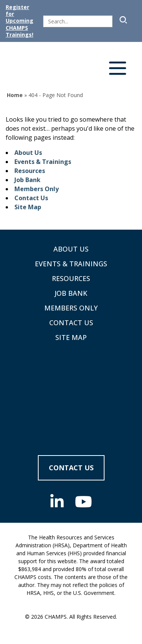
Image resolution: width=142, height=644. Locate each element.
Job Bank (27, 180)
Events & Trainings (43, 162)
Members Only (37, 189)
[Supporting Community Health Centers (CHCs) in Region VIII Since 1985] (49, 66)
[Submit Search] (122, 20)
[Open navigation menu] (118, 70)
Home (15, 95)
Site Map (28, 207)
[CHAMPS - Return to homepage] (71, 398)
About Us (28, 153)
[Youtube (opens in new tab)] (83, 502)
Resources (30, 171)
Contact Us (31, 198)
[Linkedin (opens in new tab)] (57, 502)
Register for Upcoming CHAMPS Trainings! (20, 21)
